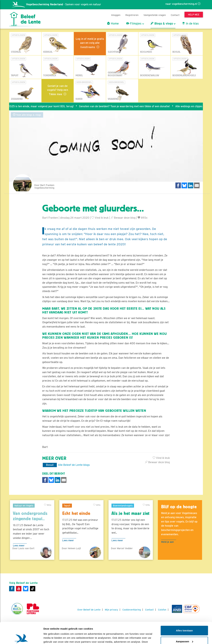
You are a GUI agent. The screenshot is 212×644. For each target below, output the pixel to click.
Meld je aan (167, 542)
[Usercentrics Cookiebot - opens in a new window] (21, 638)
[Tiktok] (33, 589)
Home (113, 24)
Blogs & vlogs (162, 24)
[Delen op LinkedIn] (191, 185)
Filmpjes (134, 24)
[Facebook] (12, 589)
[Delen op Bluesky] (184, 185)
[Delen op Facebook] (178, 185)
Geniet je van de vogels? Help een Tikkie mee (58, 90)
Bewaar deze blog (123, 218)
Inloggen (116, 15)
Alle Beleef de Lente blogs (74, 465)
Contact (175, 15)
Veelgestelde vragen (155, 15)
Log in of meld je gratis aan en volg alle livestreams (90, 43)
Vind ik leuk (100, 218)
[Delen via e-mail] (197, 185)
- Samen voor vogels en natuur (56, 4)
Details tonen (51, 637)
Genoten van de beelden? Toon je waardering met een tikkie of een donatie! (127, 106)
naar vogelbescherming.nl (181, 4)
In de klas (190, 24)
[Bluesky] (26, 589)
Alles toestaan (184, 609)
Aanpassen (185, 620)
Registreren (132, 15)
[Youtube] (19, 589)
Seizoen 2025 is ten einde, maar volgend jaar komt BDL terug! (38, 106)
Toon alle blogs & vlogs (27, 115)
